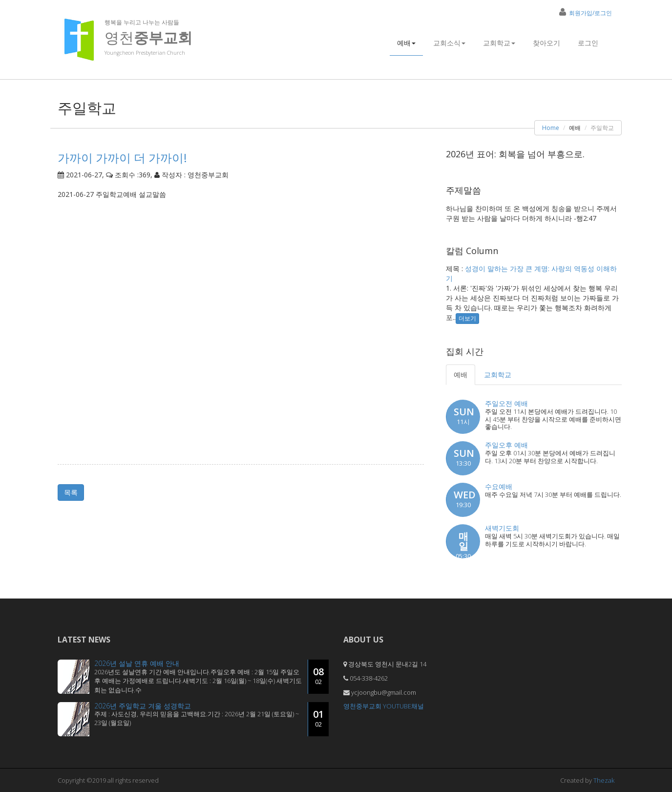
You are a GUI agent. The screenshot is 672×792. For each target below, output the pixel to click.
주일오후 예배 (506, 445)
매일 (463, 544)
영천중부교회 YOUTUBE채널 (384, 706)
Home (551, 128)
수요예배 (499, 486)
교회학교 (499, 43)
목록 (71, 492)
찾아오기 (546, 43)
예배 (406, 43)
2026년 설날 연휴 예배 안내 (137, 663)
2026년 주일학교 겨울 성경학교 (143, 706)
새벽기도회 (502, 528)
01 (318, 718)
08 (318, 676)
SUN (464, 416)
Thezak (604, 780)
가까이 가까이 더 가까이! (122, 158)
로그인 (588, 43)
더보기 (467, 318)
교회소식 (449, 43)
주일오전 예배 (506, 403)
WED (465, 499)
